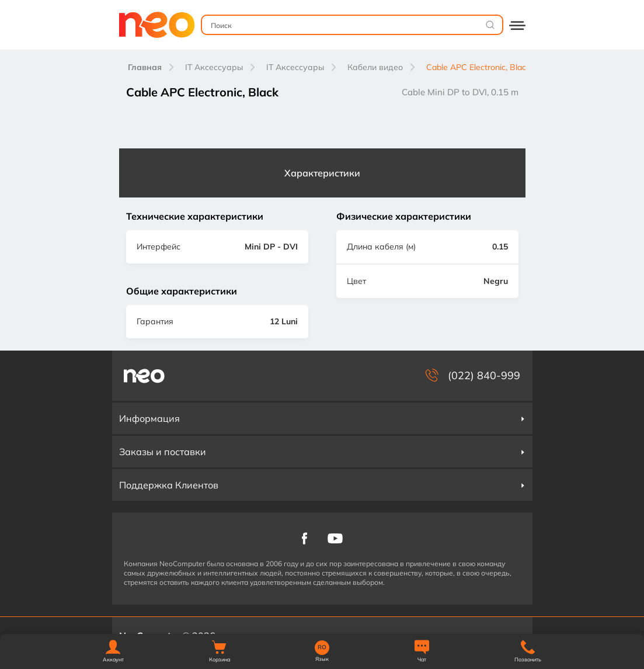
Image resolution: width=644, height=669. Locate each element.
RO (322, 647)
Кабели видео (375, 67)
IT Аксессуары (214, 67)
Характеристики (322, 173)
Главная (145, 67)
